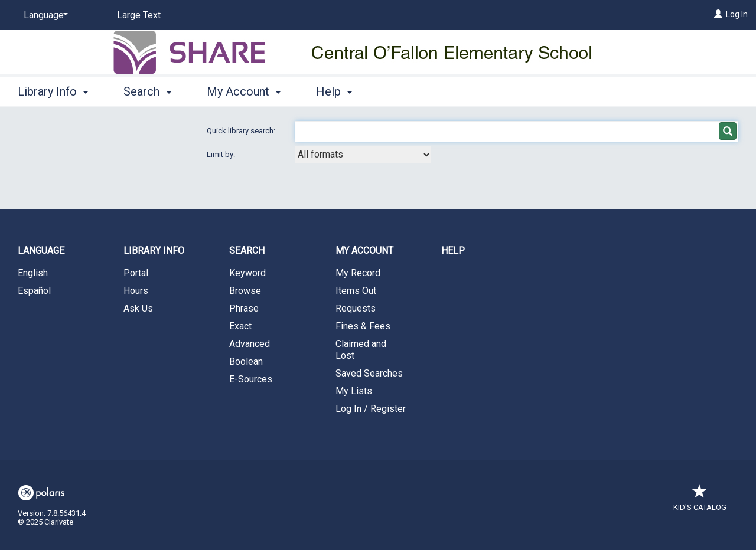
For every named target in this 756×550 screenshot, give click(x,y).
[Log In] (718, 14)
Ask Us (138, 308)
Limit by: (222, 154)
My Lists (354, 391)
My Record (358, 273)
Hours (136, 291)
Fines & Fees (363, 326)
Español (34, 291)
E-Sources (251, 379)
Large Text (139, 15)
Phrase (244, 308)
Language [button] (41, 251)
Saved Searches (369, 373)
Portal (136, 273)
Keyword (247, 273)
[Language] (44, 15)
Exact (240, 326)
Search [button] (147, 91)
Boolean (246, 361)
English (33, 273)
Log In (737, 14)
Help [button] (334, 91)
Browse (245, 291)
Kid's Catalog (700, 501)
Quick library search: (242, 131)
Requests (356, 308)
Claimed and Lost (361, 350)
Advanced (250, 344)
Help (453, 251)
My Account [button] (244, 91)
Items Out (356, 291)
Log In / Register (371, 409)
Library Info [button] (53, 91)
